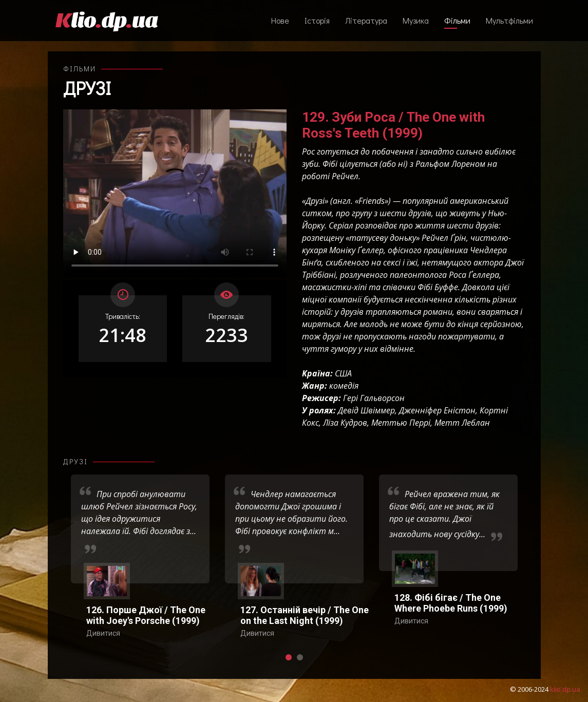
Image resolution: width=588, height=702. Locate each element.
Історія (317, 20)
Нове (280, 20)
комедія (344, 386)
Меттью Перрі (401, 423)
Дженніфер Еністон (437, 410)
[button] (289, 657)
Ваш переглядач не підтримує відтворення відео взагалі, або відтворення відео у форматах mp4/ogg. (175, 193)
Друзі (87, 88)
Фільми (457, 20)
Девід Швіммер (366, 410)
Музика (416, 20)
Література (366, 20)
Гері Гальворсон (374, 398)
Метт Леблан (462, 423)
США (343, 373)
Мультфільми (509, 20)
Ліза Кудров (345, 423)
